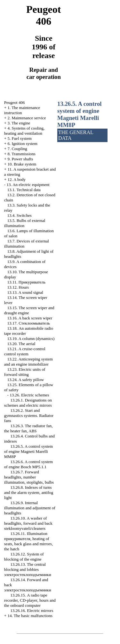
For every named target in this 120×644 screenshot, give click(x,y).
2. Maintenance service (27, 118)
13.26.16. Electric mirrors (32, 610)
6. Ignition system (22, 144)
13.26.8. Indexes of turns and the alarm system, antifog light (29, 492)
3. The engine (19, 123)
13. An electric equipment (28, 185)
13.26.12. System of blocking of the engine (24, 557)
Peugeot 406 (15, 102)
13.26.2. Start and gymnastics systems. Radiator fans (29, 415)
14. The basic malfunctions (30, 616)
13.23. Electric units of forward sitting (25, 372)
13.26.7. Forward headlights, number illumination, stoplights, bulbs (29, 477)
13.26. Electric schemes (29, 395)
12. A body (16, 179)
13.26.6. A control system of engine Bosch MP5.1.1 (28, 464)
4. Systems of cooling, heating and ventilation (24, 131)
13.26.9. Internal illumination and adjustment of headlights (30, 508)
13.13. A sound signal (25, 292)
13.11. (26, 282)
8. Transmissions (21, 154)
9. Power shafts (20, 159)
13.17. (29, 323)
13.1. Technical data (24, 190)
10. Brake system (22, 164)
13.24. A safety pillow (26, 380)
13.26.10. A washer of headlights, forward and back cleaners (28, 523)
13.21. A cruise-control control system (25, 351)
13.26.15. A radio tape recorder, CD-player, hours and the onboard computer (30, 600)
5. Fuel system (19, 138)
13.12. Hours (18, 287)
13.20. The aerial (21, 344)
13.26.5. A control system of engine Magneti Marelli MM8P (28, 451)
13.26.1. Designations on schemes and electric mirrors (28, 403)
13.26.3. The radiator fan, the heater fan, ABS (28, 428)
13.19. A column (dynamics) (31, 339)
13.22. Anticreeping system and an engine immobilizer (28, 362)
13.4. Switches (20, 215)
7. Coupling (17, 149)
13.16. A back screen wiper (30, 318)
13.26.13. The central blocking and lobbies (28, 569)
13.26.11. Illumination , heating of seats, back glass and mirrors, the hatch (28, 541)
